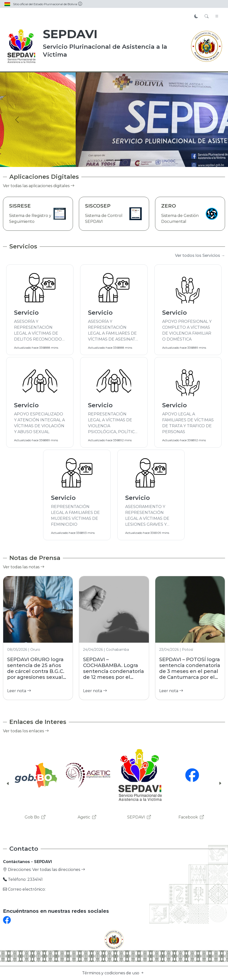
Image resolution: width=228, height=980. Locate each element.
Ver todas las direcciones (59, 870)
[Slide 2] (119, 160)
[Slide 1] (110, 160)
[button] (8, 784)
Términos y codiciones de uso (113, 973)
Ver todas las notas (24, 567)
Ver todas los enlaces (26, 731)
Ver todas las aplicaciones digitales (39, 186)
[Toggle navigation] (217, 16)
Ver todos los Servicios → (200, 255)
